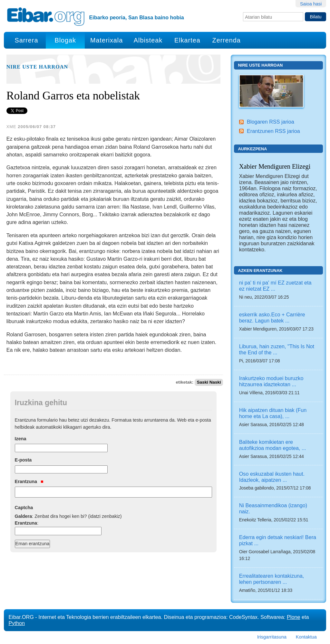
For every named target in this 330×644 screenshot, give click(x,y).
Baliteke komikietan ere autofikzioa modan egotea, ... (273, 445)
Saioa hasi (311, 4)
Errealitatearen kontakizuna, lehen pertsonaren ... (272, 579)
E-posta (23, 460)
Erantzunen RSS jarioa (273, 131)
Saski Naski (209, 382)
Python (17, 623)
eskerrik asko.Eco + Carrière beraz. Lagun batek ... (272, 317)
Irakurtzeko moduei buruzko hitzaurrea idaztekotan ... (271, 381)
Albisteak (148, 40)
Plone (293, 617)
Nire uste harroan (37, 67)
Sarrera (26, 40)
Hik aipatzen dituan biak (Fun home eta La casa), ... (273, 413)
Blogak (65, 40)
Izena (21, 439)
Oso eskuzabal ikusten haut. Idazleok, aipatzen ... (272, 477)
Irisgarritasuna (272, 637)
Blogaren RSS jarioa (271, 122)
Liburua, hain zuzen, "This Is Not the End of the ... (277, 349)
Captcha (24, 508)
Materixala (107, 40)
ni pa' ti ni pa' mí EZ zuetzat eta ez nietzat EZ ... (275, 286)
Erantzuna (29, 481)
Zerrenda (227, 40)
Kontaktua (306, 637)
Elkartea (187, 40)
